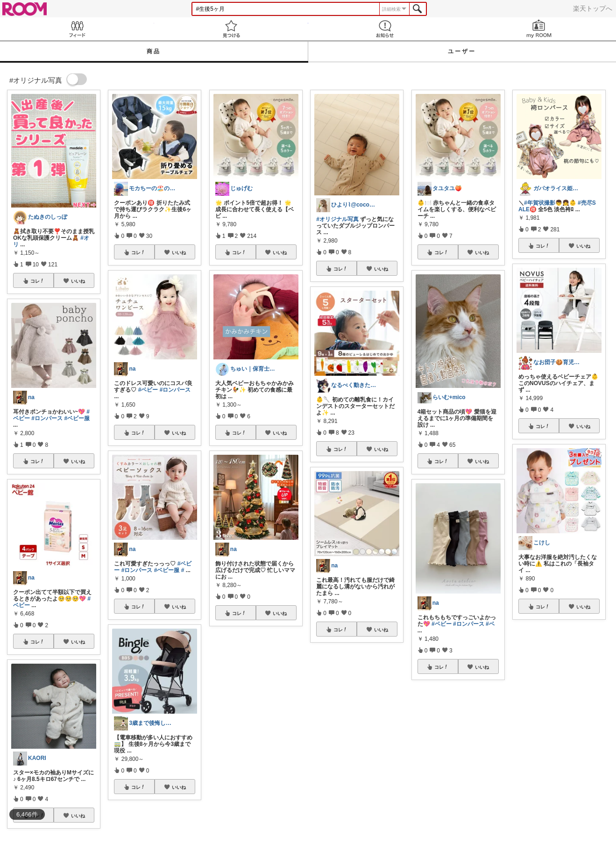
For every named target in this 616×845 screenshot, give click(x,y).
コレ (37, 281)
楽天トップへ (593, 8)
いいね (78, 281)
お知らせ (385, 29)
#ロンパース (47, 418)
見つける (231, 29)
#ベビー (148, 390)
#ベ (490, 624)
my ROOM (539, 29)
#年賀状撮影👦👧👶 (550, 203)
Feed (77, 29)
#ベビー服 (77, 418)
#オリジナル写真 (337, 219)
